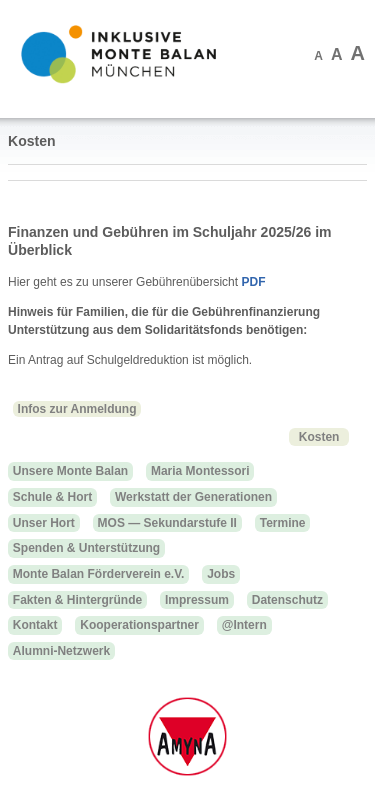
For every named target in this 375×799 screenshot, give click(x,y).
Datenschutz (287, 600)
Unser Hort (44, 523)
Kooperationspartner (139, 625)
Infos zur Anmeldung (77, 409)
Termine (283, 523)
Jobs (221, 574)
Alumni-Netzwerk (61, 651)
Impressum (197, 600)
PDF (253, 282)
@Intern (244, 625)
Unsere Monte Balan (70, 471)
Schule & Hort (52, 497)
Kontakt (35, 625)
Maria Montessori (200, 471)
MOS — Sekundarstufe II (167, 523)
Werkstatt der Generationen (193, 497)
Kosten (319, 436)
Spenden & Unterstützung (86, 548)
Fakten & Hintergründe (77, 600)
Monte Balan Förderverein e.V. (99, 574)
